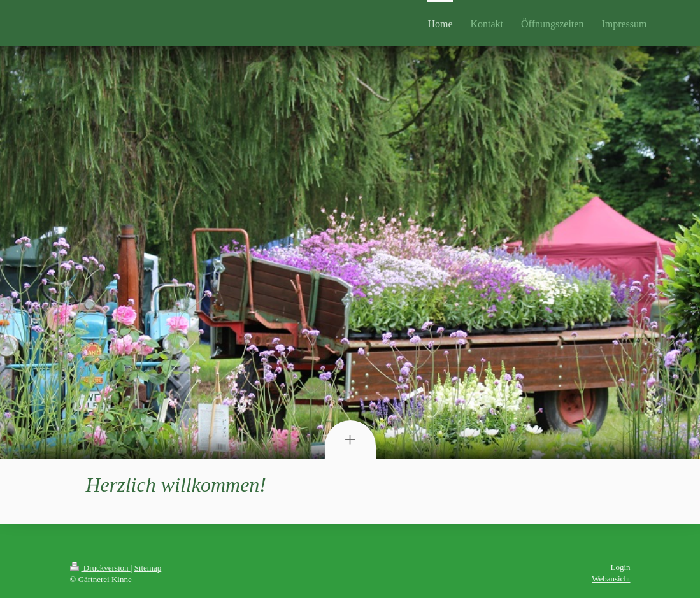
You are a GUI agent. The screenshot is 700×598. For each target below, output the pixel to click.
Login (620, 567)
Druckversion (100, 568)
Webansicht (611, 579)
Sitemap (148, 568)
